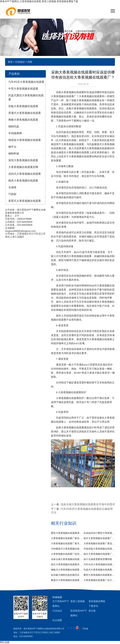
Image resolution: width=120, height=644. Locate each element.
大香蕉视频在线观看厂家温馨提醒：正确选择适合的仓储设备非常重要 (99, 543)
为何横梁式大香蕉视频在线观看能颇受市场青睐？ (67, 549)
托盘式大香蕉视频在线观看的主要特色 (99, 570)
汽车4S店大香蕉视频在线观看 (26, 82)
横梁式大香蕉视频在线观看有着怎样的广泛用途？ (67, 580)
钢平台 (12, 147)
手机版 (85, 629)
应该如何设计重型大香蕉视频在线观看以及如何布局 (99, 533)
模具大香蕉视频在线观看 (23, 181)
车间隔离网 (15, 133)
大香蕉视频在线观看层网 (23, 167)
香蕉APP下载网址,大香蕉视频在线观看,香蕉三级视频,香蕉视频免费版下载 (39, 1)
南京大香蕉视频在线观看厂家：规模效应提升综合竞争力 (99, 538)
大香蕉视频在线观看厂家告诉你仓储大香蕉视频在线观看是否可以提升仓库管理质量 (67, 538)
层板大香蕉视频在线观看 (23, 106)
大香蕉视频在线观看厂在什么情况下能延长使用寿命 (99, 580)
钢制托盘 (14, 126)
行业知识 (20, 62)
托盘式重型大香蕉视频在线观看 (26, 97)
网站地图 (5, 642)
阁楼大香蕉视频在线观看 (23, 120)
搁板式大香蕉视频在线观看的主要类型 (67, 570)
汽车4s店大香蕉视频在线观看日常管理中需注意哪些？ (99, 564)
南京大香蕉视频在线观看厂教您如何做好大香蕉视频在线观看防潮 (99, 554)
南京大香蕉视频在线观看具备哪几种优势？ (67, 564)
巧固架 (12, 194)
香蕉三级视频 (78, 601)
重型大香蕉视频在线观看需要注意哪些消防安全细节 (67, 533)
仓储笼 (12, 187)
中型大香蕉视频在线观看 (23, 89)
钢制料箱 (14, 154)
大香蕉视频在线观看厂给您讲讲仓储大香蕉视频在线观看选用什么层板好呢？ (67, 554)
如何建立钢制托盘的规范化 (65, 575)
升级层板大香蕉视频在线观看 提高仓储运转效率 (99, 549)
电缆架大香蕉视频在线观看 (25, 140)
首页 (10, 62)
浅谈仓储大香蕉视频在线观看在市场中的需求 (88, 504)
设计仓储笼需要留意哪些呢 (98, 559)
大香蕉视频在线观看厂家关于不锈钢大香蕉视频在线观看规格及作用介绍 (67, 543)
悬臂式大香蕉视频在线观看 (25, 201)
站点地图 (57, 620)
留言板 (92, 611)
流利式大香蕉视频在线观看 (25, 174)
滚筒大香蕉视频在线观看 (23, 160)
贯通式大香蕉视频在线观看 (25, 113)
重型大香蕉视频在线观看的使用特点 (99, 575)
